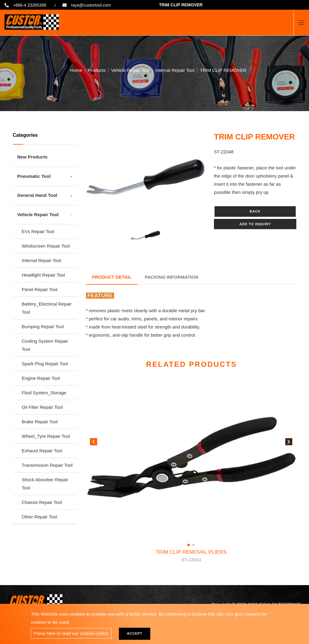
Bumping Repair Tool (43, 327)
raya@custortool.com (91, 5)
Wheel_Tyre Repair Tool (46, 436)
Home (76, 69)
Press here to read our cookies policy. (71, 633)
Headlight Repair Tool (43, 275)
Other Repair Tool (39, 517)
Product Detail (112, 277)
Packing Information (172, 277)
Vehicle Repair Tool (130, 69)
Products (97, 69)
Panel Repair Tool (40, 289)
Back (255, 211)
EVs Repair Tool (38, 231)
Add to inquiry (255, 224)
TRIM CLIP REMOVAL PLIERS (191, 556)
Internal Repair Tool (175, 69)
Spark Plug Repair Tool (45, 364)
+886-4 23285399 (30, 5)
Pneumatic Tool (34, 176)
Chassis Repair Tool (42, 502)
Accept (134, 633)
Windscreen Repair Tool (46, 246)
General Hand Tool (37, 195)
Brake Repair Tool (40, 422)
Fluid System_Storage (44, 393)
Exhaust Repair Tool (42, 451)
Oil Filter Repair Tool (42, 407)
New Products (32, 157)
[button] (289, 443)
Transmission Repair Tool (47, 465)
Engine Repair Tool (41, 378)
